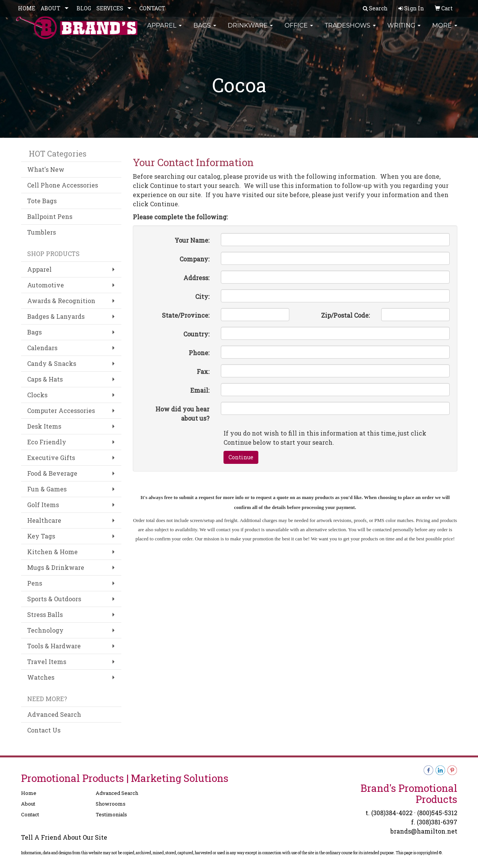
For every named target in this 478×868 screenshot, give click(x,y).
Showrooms (111, 804)
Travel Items (47, 662)
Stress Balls (45, 614)
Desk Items (44, 426)
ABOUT (51, 8)
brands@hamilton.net (424, 831)
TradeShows (350, 30)
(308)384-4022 (392, 813)
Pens (35, 583)
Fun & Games (47, 489)
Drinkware (250, 30)
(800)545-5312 (437, 813)
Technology (45, 630)
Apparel (164, 30)
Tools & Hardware (54, 646)
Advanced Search (54, 714)
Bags (205, 30)
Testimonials (111, 814)
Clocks (37, 395)
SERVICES (110, 8)
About (28, 804)
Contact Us (44, 730)
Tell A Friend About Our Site (64, 837)
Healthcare (44, 520)
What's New (46, 169)
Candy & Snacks (52, 363)
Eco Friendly (47, 442)
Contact (30, 814)
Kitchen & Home (52, 552)
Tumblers (42, 232)
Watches (41, 677)
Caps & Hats (45, 379)
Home (29, 793)
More (445, 30)
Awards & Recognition (61, 301)
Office (299, 30)
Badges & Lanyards (56, 316)
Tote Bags (42, 201)
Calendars (42, 348)
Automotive (46, 285)
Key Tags (41, 536)
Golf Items (43, 505)
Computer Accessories (61, 410)
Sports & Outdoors (54, 599)
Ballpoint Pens (50, 216)
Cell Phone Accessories (63, 185)
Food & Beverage (52, 473)
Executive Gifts (51, 458)
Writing (404, 30)
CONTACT (152, 8)
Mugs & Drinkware (56, 567)
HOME (27, 8)
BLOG (84, 8)
